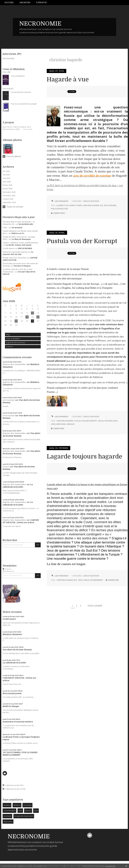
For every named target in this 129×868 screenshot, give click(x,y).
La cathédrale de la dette (14, 663)
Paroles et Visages (22, 266)
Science (9, 346)
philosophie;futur (59, 209)
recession (7, 816)
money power (76, 205)
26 (32, 321)
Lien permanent (60, 201)
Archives (25, 2)
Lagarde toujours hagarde (84, 457)
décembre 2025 (9, 192)
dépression (8, 821)
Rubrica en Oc (18, 233)
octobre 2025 (8, 199)
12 (32, 313)
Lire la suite (28, 129)
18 (27, 317)
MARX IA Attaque (11, 706)
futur (36, 810)
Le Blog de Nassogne (21, 239)
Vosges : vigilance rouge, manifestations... (21, 243)
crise (20, 810)
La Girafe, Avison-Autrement (18, 245)
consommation (10, 810)
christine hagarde (91, 205)
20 (38, 317)
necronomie (9, 400)
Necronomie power (12, 693)
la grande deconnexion (16, 343)
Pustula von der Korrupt (82, 241)
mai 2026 (6, 175)
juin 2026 (6, 171)
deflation (17, 805)
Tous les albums (14, 156)
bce (102, 205)
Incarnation (17, 228)
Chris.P (6, 467)
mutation (7, 805)
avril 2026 (6, 178)
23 (16, 321)
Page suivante (95, 606)
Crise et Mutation (13, 339)
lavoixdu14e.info (26, 224)
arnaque (71, 424)
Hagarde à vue (68, 79)
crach (81, 580)
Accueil (9, 2)
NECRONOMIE (40, 24)
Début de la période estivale (15, 252)
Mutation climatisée (12, 634)
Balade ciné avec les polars (15, 258)
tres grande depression (24, 816)
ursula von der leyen (108, 421)
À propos (41, 2)
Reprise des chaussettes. (14, 364)
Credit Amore (9, 248)
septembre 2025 (9, 202)
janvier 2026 (7, 189)
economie (27, 805)
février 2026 (7, 185)
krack (87, 580)
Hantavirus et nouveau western (18, 722)
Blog (8, 334)
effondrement (96, 580)
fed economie (110, 205)
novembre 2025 (9, 196)
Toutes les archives (15, 207)
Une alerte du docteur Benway (17, 650)
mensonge (61, 424)
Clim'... (5, 228)
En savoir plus (110, 866)
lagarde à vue (63, 205)
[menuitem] (11, 3)
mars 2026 (7, 182)
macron (28, 810)
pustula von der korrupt (85, 421)
